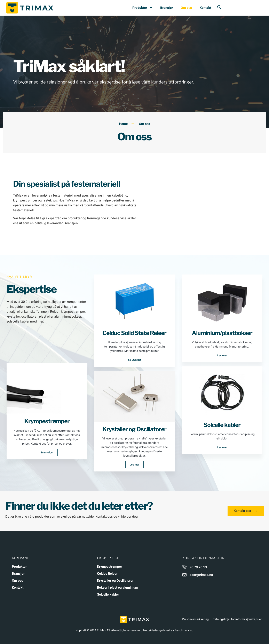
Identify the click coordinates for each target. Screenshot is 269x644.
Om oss (186, 8)
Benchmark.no (184, 630)
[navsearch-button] (219, 8)
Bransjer (167, 8)
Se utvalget (47, 452)
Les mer (134, 465)
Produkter (142, 8)
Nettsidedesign (153, 630)
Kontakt (205, 8)
